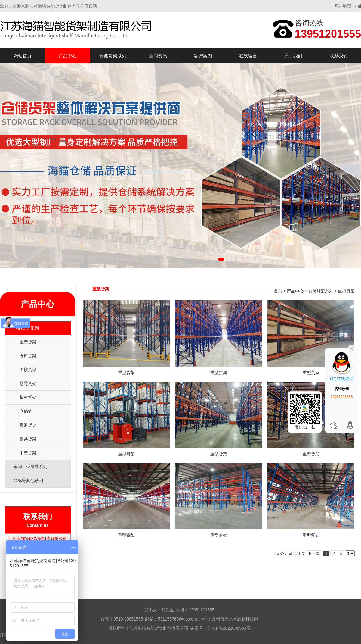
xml (358, 6)
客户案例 (203, 56)
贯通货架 (28, 425)
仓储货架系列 (113, 56)
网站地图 (343, 6)
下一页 (314, 553)
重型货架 (28, 342)
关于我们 (293, 56)
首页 (278, 291)
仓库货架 (28, 356)
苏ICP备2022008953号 (229, 628)
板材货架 (28, 397)
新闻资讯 (158, 56)
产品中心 (68, 56)
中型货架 (28, 453)
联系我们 (338, 56)
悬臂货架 (28, 383)
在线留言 (248, 56)
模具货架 (28, 439)
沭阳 (4, 635)
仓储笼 (26, 411)
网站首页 (23, 56)
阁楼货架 (28, 370)
